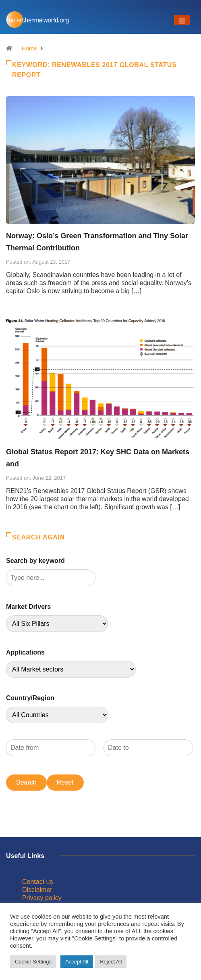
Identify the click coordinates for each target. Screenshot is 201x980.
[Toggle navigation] (182, 20)
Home (29, 48)
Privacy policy (42, 898)
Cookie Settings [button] (33, 962)
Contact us (37, 882)
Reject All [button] (111, 962)
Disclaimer (37, 890)
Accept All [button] (77, 962)
